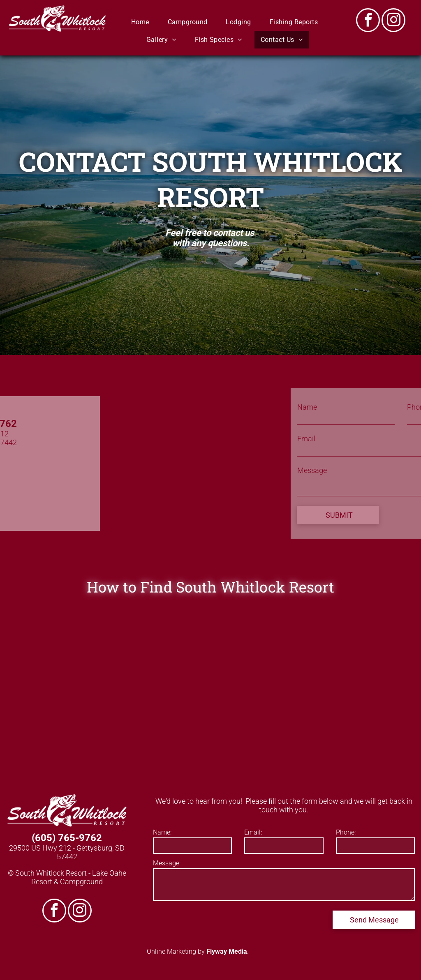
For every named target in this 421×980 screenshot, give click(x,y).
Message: (167, 863)
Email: (253, 832)
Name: (162, 832)
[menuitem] (143, 22)
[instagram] (393, 21)
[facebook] (368, 21)
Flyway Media (227, 951)
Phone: (346, 832)
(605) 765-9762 (67, 838)
